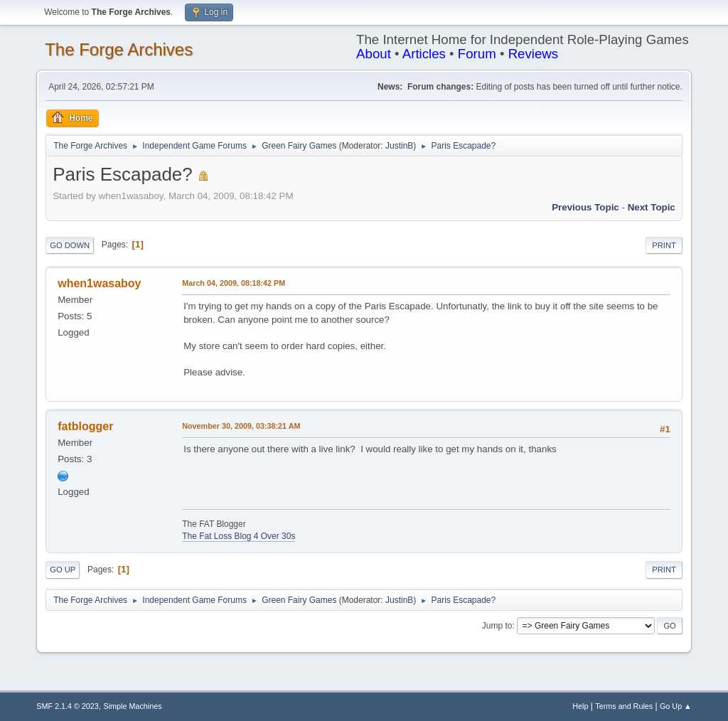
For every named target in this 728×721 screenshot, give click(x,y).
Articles (424, 54)
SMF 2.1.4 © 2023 (68, 706)
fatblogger (85, 426)
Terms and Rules (624, 706)
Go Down (70, 245)
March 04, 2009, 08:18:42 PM (234, 283)
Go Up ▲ (676, 706)
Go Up (63, 570)
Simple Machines (133, 706)
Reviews (534, 54)
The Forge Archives (119, 49)
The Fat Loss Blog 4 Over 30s (239, 536)
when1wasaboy (99, 283)
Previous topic (585, 207)
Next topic (652, 207)
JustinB (399, 146)
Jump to (497, 626)
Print (664, 245)
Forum (477, 54)
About (374, 54)
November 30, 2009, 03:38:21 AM (241, 426)
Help (580, 706)
